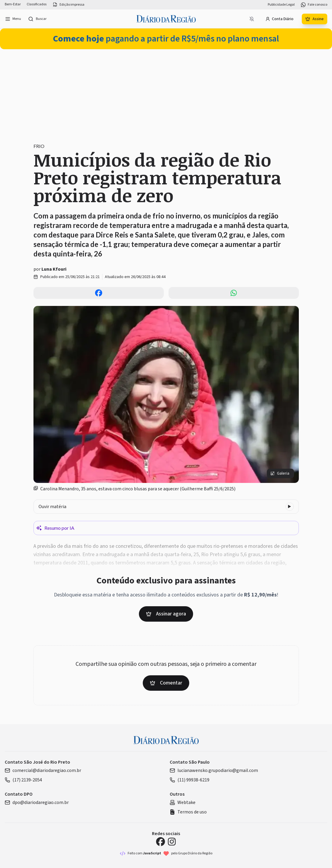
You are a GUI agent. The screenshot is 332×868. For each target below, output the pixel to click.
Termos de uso (188, 812)
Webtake (183, 802)
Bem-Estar (13, 4)
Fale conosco (314, 5)
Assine (315, 19)
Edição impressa (68, 5)
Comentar (166, 683)
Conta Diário (279, 19)
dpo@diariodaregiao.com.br (37, 802)
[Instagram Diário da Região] (172, 842)
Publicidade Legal (281, 5)
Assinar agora (166, 614)
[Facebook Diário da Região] (161, 842)
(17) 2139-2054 (23, 780)
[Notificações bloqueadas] (252, 19)
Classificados (37, 4)
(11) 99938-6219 (190, 780)
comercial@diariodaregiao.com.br (43, 770)
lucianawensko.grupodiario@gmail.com (214, 770)
